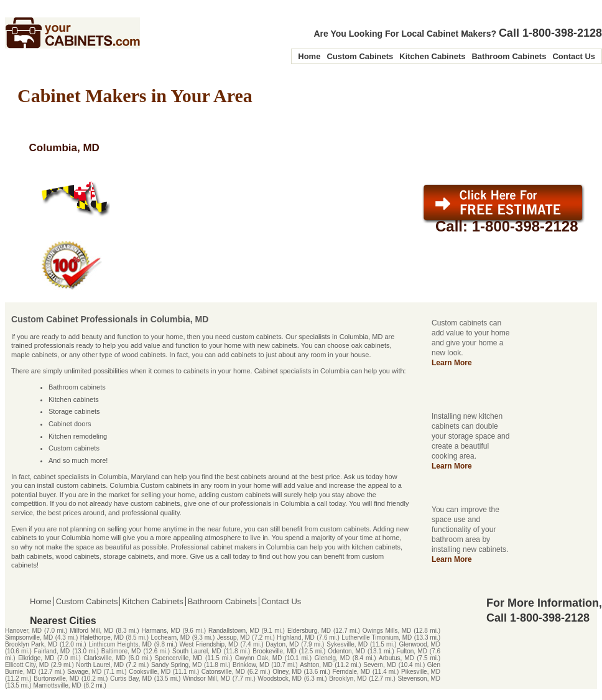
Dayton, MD (282, 644)
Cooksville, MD (150, 672)
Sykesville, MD (347, 644)
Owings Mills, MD (387, 631)
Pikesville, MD (421, 672)
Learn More (452, 363)
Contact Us (574, 56)
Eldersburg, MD (309, 631)
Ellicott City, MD (27, 665)
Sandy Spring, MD (177, 665)
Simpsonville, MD (29, 637)
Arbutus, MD (396, 658)
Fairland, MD (52, 651)
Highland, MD (296, 637)
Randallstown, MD (234, 631)
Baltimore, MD (121, 651)
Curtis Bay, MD (131, 679)
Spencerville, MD (179, 658)
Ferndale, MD (352, 672)
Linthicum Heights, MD (120, 644)
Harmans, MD (160, 631)
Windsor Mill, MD (206, 679)
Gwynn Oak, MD (259, 658)
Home (309, 56)
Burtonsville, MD (56, 679)
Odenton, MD (346, 651)
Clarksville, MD (104, 658)
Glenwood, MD (419, 644)
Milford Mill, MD (91, 631)
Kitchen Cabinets (432, 56)
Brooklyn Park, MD (31, 644)
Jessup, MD (234, 637)
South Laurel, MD (197, 651)
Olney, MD (287, 672)
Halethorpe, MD (102, 637)
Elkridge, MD (36, 658)
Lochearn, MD (170, 637)
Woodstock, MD (280, 679)
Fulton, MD (412, 651)
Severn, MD (380, 665)
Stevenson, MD (419, 679)
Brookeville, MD (275, 651)
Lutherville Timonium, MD (377, 637)
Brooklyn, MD (348, 679)
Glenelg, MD (332, 658)
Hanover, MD (23, 631)
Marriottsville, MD (58, 685)
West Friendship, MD (209, 644)
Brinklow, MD (251, 665)
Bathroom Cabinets (509, 56)
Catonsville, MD (223, 672)
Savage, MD (84, 672)
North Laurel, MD (100, 665)
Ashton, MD (316, 665)
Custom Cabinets (360, 56)
